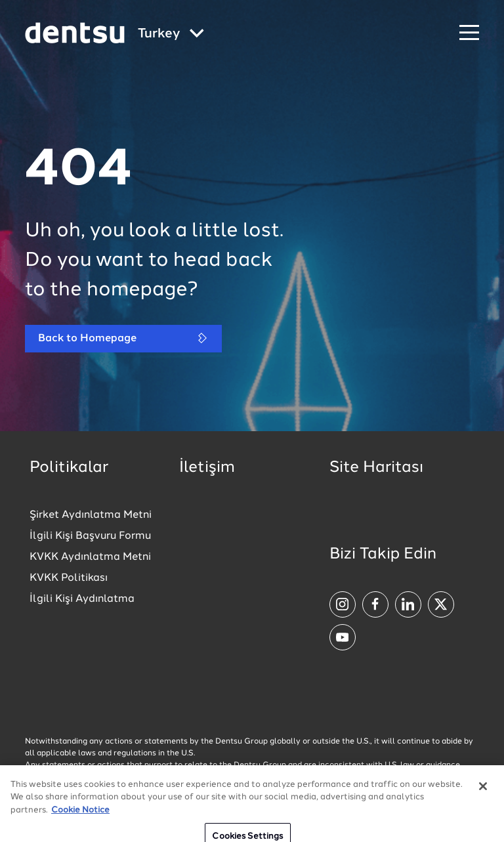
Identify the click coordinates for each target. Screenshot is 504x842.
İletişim (207, 468)
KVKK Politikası (69, 578)
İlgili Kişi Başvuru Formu (90, 536)
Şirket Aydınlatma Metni (91, 515)
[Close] (483, 795)
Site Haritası (376, 468)
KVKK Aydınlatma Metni (90, 557)
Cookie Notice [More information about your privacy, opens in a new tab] (80, 819)
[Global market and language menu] (171, 34)
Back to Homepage (123, 338)
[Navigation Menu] (469, 33)
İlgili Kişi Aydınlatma (82, 599)
